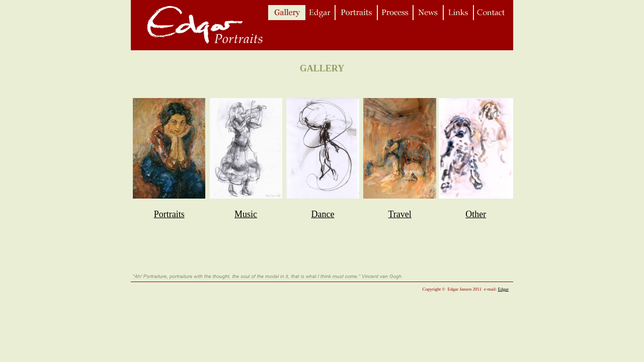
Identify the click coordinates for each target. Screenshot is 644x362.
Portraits (169, 214)
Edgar (504, 289)
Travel (400, 214)
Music (246, 214)
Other (476, 214)
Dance (323, 214)
